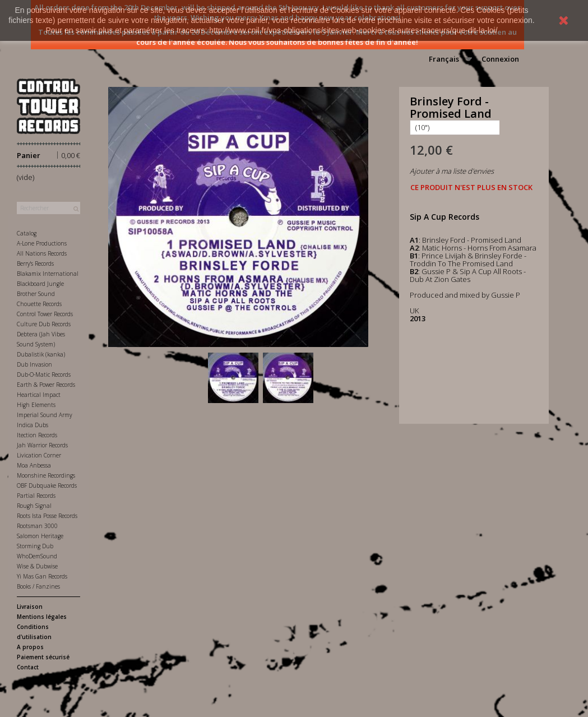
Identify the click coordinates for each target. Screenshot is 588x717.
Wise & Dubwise (37, 566)
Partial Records (36, 496)
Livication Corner (39, 455)
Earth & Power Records (46, 385)
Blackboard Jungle (40, 284)
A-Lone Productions (42, 243)
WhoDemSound (37, 556)
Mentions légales (42, 617)
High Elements (36, 405)
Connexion (500, 59)
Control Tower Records (45, 314)
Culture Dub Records (44, 324)
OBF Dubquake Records (47, 485)
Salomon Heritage (40, 536)
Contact (28, 667)
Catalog (27, 233)
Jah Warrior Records (42, 445)
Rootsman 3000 (37, 526)
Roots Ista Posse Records (47, 516)
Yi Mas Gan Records (42, 576)
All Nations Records (42, 253)
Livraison (30, 607)
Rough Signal (34, 506)
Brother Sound (36, 294)
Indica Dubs (33, 425)
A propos (30, 647)
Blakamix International (48, 274)
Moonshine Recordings (46, 475)
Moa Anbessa (34, 465)
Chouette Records (39, 304)
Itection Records (37, 435)
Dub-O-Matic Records (44, 374)
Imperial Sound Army (45, 415)
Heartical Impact (39, 395)
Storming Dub (35, 546)
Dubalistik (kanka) (41, 354)
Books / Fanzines (38, 586)
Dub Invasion (34, 364)
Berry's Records (35, 263)
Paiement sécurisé (43, 657)
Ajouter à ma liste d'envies (452, 171)
